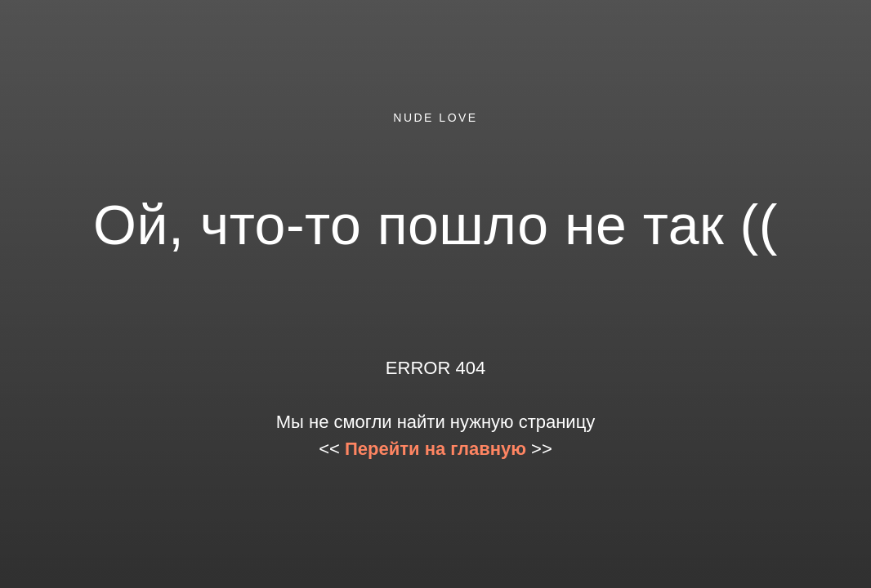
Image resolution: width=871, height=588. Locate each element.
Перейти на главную (435, 449)
